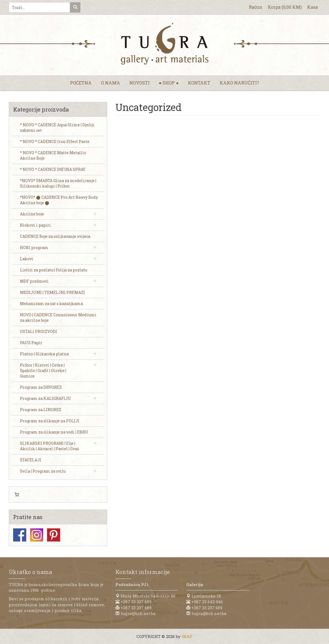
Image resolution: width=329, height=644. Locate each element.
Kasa (312, 7)
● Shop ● (169, 83)
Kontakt (199, 83)
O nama (110, 83)
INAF (187, 636)
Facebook (20, 535)
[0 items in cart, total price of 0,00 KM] (17, 495)
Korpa (285, 7)
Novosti (139, 83)
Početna (81, 83)
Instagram (37, 535)
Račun (256, 7)
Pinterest (54, 535)
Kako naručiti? (239, 83)
